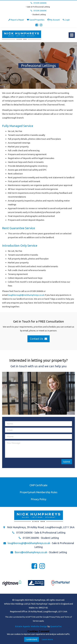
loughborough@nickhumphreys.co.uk (26, 295)
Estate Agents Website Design (31, 626)
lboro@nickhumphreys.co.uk (31, 552)
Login (66, 20)
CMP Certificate (38, 485)
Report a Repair (16, 20)
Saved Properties (36, 20)
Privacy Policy (39, 499)
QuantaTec (56, 626)
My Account (54, 20)
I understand (32, 639)
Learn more (47, 639)
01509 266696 (39, 11)
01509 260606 (39, 3)
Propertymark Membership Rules (38, 492)
